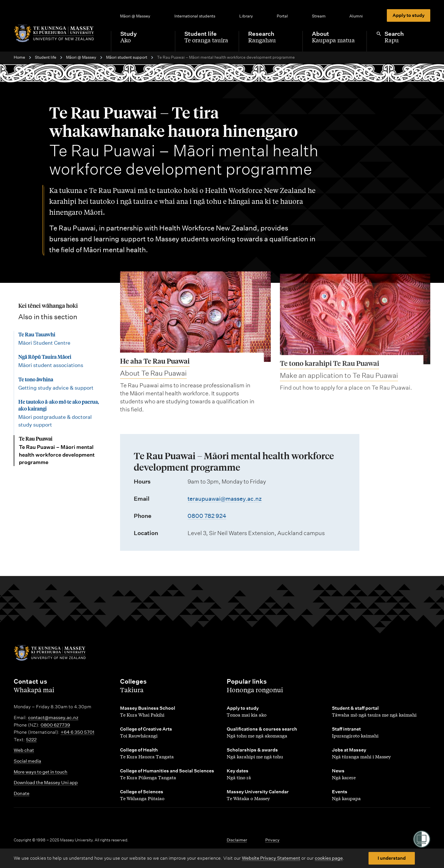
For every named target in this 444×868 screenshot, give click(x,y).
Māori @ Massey (135, 16)
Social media (27, 761)
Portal (282, 16)
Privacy (272, 840)
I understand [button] (392, 858)
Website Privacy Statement (271, 858)
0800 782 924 (207, 516)
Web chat (24, 750)
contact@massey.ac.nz (53, 718)
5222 (31, 740)
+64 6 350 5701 (77, 732)
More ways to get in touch (41, 772)
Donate (22, 793)
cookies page (329, 858)
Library (246, 16)
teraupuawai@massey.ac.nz (225, 499)
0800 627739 (55, 725)
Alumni (356, 16)
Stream (319, 16)
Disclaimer (237, 840)
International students (195, 16)
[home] (58, 33)
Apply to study (409, 15)
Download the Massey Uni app (46, 783)
